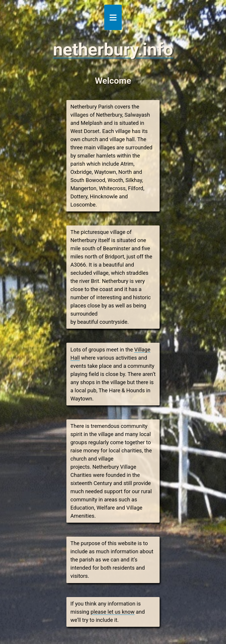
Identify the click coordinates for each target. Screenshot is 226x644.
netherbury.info (113, 49)
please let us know (113, 612)
